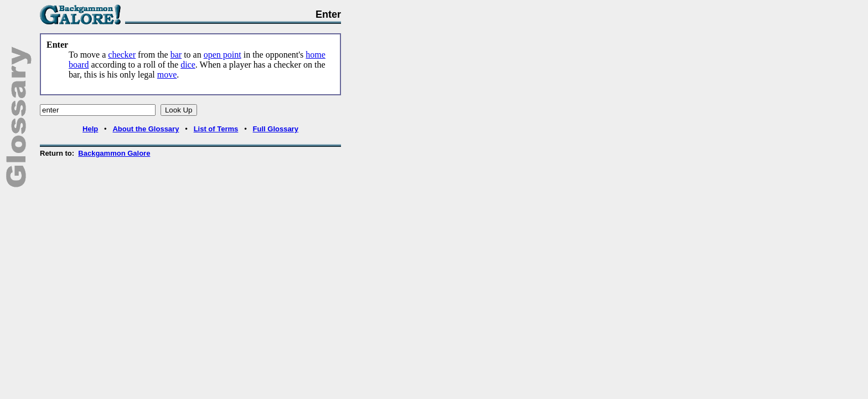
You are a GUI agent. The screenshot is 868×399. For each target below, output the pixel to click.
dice (188, 65)
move (167, 75)
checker (122, 55)
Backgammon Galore (114, 153)
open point (223, 55)
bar (176, 55)
